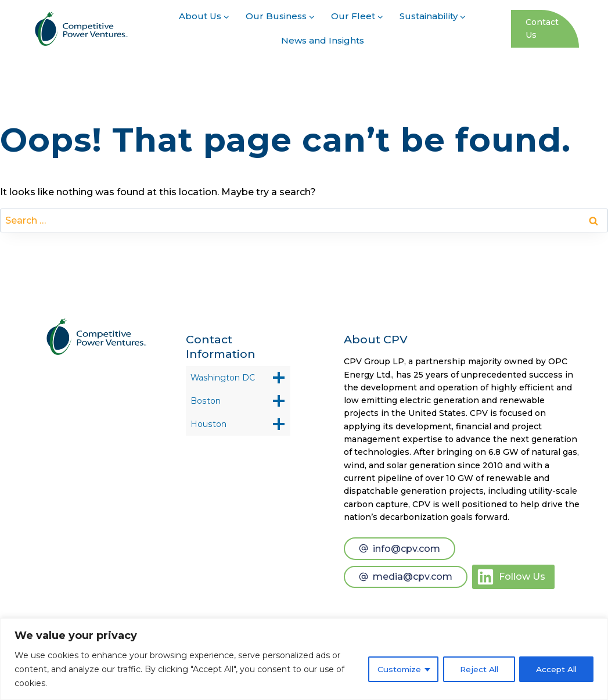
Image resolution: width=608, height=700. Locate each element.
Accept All (555, 669)
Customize (395, 669)
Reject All (476, 669)
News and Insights (323, 40)
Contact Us (542, 28)
